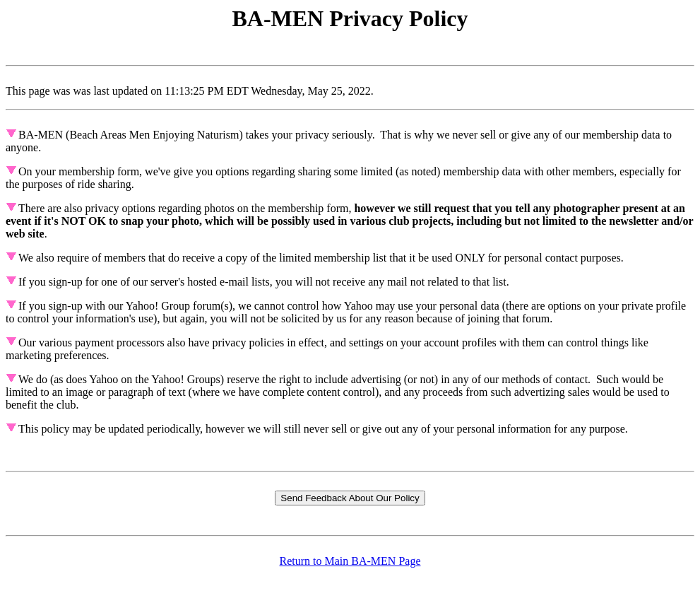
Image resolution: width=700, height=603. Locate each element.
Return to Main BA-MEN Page (350, 561)
